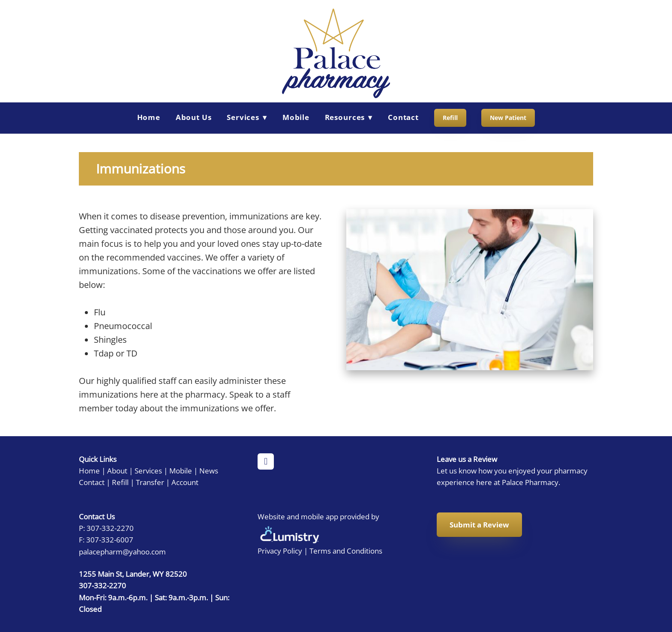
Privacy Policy (280, 551)
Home (149, 117)
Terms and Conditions (346, 551)
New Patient (508, 118)
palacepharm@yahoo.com (122, 551)
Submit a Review (479, 525)
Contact (403, 117)
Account (185, 482)
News (209, 470)
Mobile (296, 117)
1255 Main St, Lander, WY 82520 (133, 574)
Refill (450, 118)
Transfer (150, 482)
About (117, 470)
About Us (194, 117)
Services (148, 470)
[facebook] (266, 461)
